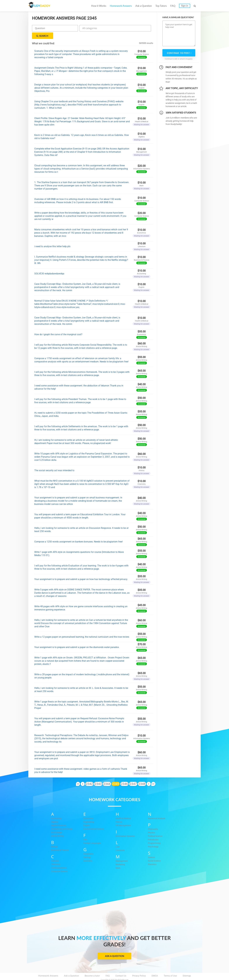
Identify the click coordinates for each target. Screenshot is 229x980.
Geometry (88, 853)
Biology (55, 839)
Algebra (55, 814)
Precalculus (154, 832)
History (119, 814)
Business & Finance (61, 843)
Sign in (185, 6)
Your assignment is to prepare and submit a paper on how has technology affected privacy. (81, 572)
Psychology (154, 839)
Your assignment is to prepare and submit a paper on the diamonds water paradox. (77, 640)
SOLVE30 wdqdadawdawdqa (49, 266)
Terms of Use (170, 968)
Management (122, 853)
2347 (133, 777)
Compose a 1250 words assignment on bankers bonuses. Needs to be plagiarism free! (78, 534)
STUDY (44, 6)
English (87, 818)
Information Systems (126, 829)
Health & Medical (124, 811)
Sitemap (187, 968)
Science (152, 850)
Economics (89, 811)
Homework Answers (121, 6)
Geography (89, 846)
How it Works (99, 6)
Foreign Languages (93, 836)
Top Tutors (161, 6)
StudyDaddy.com (122, 973)
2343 (98, 777)
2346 (124, 777)
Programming (155, 836)
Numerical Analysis (157, 811)
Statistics (153, 857)
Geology (87, 850)
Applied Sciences (60, 818)
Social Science (155, 853)
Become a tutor (92, 968)
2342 (89, 777)
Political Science (156, 829)
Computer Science (60, 864)
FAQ (173, 6)
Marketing (121, 857)
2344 (107, 777)
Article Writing (58, 828)
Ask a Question (144, 6)
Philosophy (153, 822)
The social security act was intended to (54, 463)
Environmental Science (95, 821)
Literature (120, 843)
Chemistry (56, 857)
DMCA (155, 968)
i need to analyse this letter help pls (52, 239)
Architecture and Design (63, 821)
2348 (142, 777)
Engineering (89, 814)
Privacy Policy (139, 968)
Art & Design (57, 825)
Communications (60, 860)
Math (118, 861)
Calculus (55, 853)
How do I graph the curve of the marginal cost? (58, 327)
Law (118, 839)
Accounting (57, 811)
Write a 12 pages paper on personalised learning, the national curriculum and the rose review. (82, 630)
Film (86, 832)
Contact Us (121, 968)
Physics (152, 825)
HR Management (124, 818)
